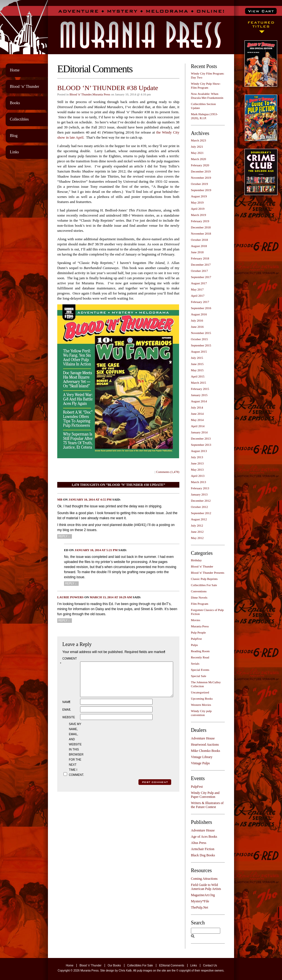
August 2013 (199, 451)
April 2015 (198, 376)
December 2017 (201, 265)
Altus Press (199, 843)
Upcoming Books (202, 699)
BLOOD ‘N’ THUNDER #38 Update (108, 88)
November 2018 (201, 233)
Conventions (199, 591)
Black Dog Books (203, 855)
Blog (14, 136)
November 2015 (201, 333)
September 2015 (201, 345)
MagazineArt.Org (203, 895)
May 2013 (197, 470)
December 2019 (201, 171)
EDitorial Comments (172, 965)
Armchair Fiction (203, 849)
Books (15, 103)
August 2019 (199, 196)
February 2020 (200, 165)
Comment (69, 661)
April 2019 (198, 209)
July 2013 (197, 457)
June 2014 (197, 414)
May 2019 (197, 202)
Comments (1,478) (168, 472)
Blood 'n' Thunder (80, 94)
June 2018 (197, 252)
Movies (196, 620)
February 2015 (200, 389)
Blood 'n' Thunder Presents (208, 573)
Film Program (200, 604)
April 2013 (198, 476)
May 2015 (197, 370)
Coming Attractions (204, 879)
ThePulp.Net (200, 907)
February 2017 (200, 302)
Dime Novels (199, 597)
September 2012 (201, 513)
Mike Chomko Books (205, 751)
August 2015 (199, 352)
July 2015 (197, 358)
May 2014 (197, 420)
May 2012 (197, 538)
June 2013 (197, 463)
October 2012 (199, 507)
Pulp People (198, 632)
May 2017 (197, 289)
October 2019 (199, 184)
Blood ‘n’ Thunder (25, 87)
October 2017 (199, 271)
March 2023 (198, 140)
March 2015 (198, 383)
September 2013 (201, 445)
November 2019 (201, 178)
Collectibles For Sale (204, 585)
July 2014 (197, 407)
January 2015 (199, 395)
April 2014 (198, 426)
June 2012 (197, 532)
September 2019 (201, 190)
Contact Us (210, 965)
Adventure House (203, 738)
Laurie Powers (70, 597)
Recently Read (200, 657)
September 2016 (201, 308)
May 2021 (197, 153)
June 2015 (197, 364)
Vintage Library (202, 757)
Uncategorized (200, 692)
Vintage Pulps (200, 763)
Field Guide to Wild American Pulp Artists (206, 887)
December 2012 (201, 501)
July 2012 (197, 525)
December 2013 (201, 438)
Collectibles (19, 119)
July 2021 (197, 147)
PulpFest (196, 639)
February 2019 (200, 221)
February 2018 (200, 258)
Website (69, 724)
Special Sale (199, 676)
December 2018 (201, 227)
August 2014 (199, 401)
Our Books (114, 965)
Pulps (194, 645)
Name (67, 709)
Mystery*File (200, 901)
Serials (195, 663)
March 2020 (198, 159)
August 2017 (199, 283)
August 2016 (199, 314)
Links (14, 152)
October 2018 (199, 240)
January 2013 (199, 494)
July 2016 (197, 320)
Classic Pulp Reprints (204, 579)
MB (60, 499)
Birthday (196, 560)
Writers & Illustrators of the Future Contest (207, 805)
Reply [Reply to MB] (64, 536)
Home (15, 70)
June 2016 (197, 327)
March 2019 (198, 215)
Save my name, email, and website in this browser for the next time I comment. (76, 756)
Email (67, 716)
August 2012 (199, 519)
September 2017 (201, 277)
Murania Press (101, 94)
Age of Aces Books (204, 837)
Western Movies (201, 705)
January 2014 (199, 432)
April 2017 (198, 296)
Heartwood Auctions (205, 745)
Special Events (200, 670)
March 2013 (198, 482)
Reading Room (200, 651)
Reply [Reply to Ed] (71, 583)
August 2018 (199, 246)
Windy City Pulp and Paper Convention (205, 795)
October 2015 (199, 339)
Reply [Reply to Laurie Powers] (64, 620)
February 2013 (200, 488)
